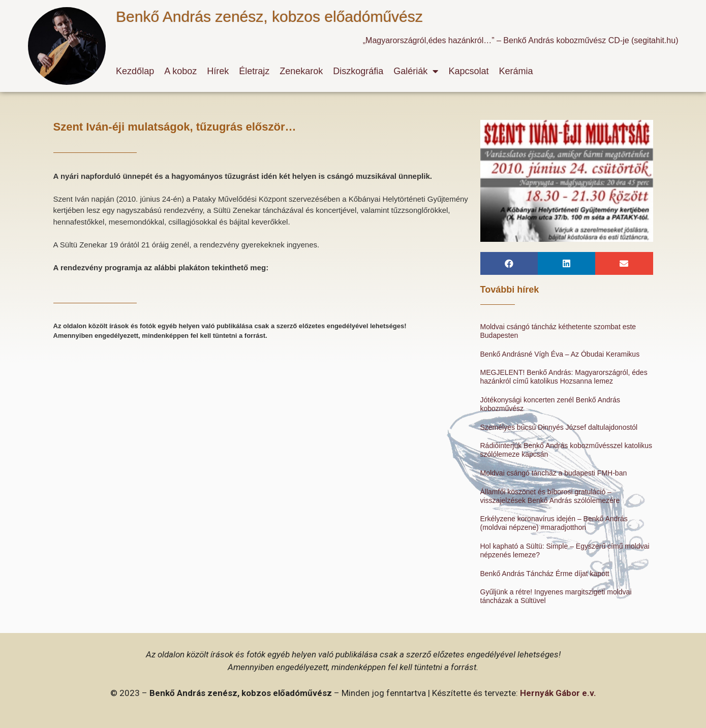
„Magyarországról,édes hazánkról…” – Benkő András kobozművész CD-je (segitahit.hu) (521, 40)
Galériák (416, 71)
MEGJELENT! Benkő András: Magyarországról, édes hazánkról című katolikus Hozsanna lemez (564, 377)
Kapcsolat (468, 71)
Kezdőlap (135, 71)
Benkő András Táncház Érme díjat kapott (545, 574)
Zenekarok (301, 71)
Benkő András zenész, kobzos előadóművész (269, 17)
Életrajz (254, 71)
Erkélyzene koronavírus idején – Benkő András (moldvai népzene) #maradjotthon (554, 523)
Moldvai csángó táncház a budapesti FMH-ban (554, 473)
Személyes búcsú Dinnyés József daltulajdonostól (559, 427)
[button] (509, 263)
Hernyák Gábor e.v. (558, 693)
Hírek (218, 71)
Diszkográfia (358, 71)
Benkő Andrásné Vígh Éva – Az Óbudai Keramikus (560, 354)
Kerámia (516, 71)
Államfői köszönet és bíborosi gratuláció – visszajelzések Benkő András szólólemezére (550, 496)
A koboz (180, 71)
